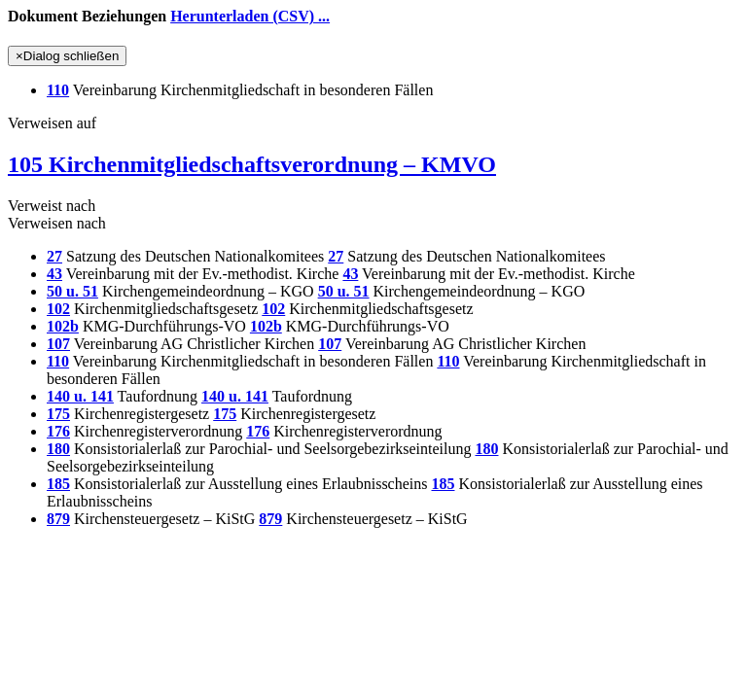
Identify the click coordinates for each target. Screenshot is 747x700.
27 (54, 256)
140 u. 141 (80, 396)
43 (54, 274)
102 (58, 309)
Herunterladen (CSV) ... (250, 16)
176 (58, 431)
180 (58, 449)
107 (58, 344)
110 (58, 90)
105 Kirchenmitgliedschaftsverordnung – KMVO (252, 164)
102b (63, 326)
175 (58, 414)
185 (58, 484)
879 (58, 519)
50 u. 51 (72, 291)
